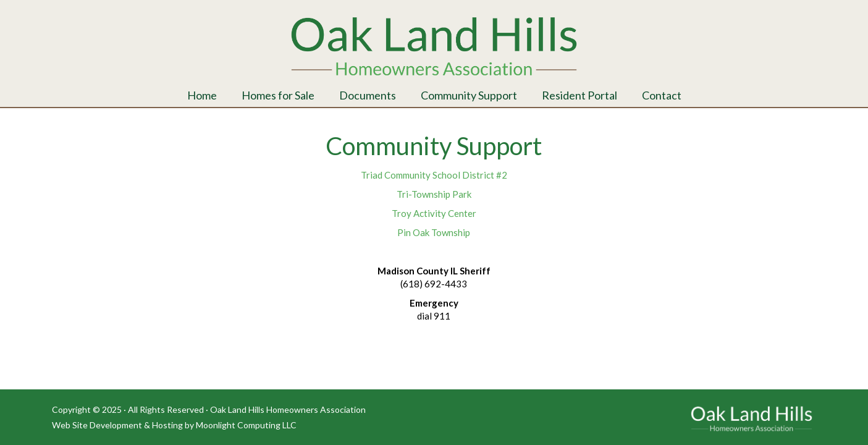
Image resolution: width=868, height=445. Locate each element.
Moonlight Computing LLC (246, 425)
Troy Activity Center (434, 213)
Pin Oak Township (434, 232)
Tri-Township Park (434, 194)
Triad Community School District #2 (434, 175)
